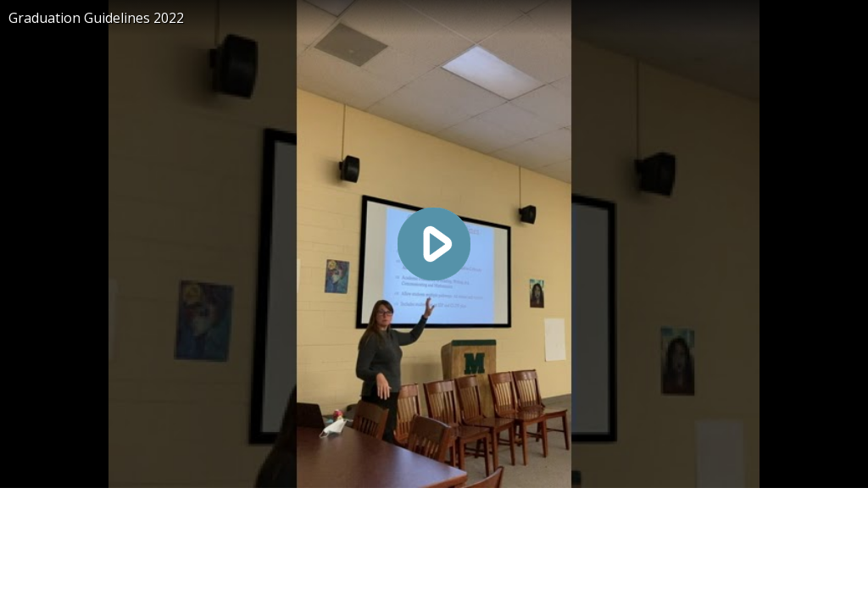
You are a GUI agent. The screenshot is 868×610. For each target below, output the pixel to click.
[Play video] (434, 244)
